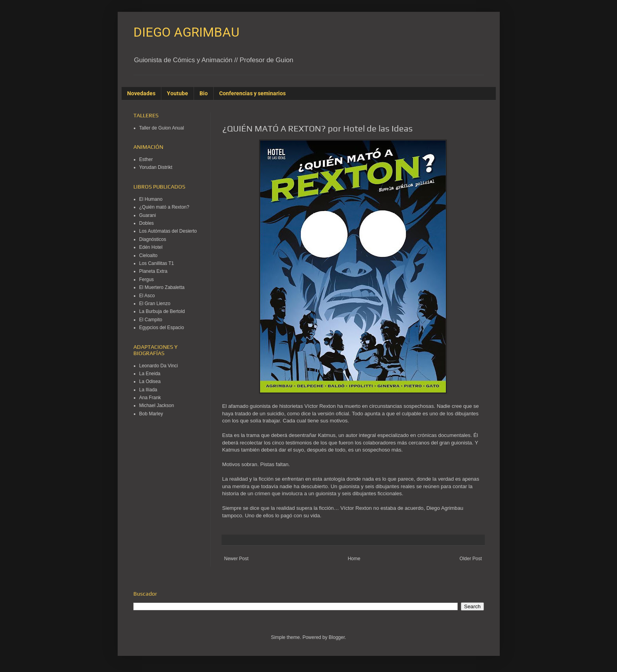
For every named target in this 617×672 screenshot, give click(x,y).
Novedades (141, 93)
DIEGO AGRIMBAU (186, 32)
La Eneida (150, 374)
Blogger (337, 637)
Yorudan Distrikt (156, 167)
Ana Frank (150, 398)
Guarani (148, 215)
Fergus (147, 280)
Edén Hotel (151, 247)
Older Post (471, 559)
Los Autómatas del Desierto (168, 231)
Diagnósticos (153, 239)
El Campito (151, 320)
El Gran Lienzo (155, 304)
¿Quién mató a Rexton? (164, 207)
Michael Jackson (157, 405)
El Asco (147, 296)
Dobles (147, 223)
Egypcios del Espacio (162, 328)
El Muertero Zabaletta (162, 287)
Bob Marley (151, 414)
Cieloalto (149, 255)
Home (354, 559)
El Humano (151, 199)
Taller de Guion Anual (162, 128)
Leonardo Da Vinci (159, 366)
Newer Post (236, 559)
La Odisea (150, 381)
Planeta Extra (153, 271)
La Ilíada (148, 390)
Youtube (177, 93)
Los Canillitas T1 (157, 263)
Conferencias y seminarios (252, 93)
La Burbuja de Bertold (162, 311)
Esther (146, 159)
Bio (204, 93)
